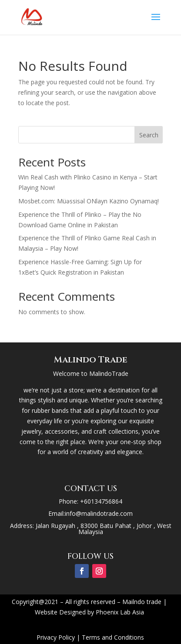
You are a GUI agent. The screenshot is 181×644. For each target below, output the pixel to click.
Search (149, 135)
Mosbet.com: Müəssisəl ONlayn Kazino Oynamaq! (89, 201)
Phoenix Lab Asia (120, 612)
